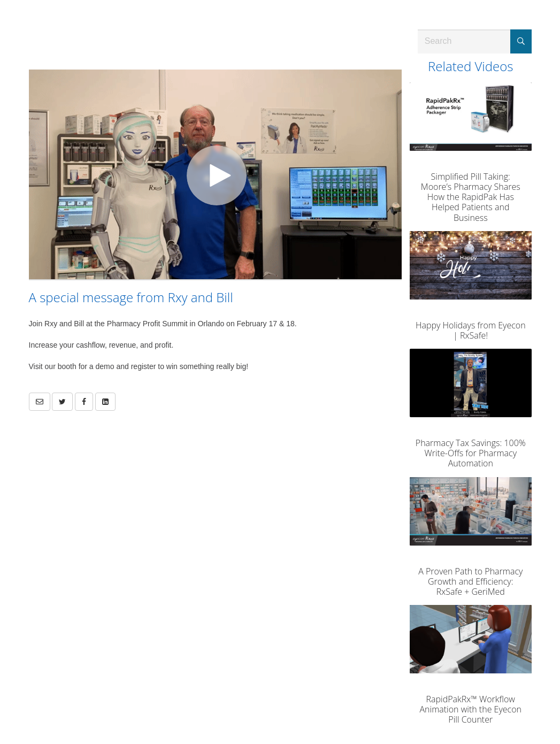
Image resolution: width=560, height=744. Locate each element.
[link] (62, 402)
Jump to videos (0, 0)
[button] (40, 402)
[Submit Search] (521, 41)
